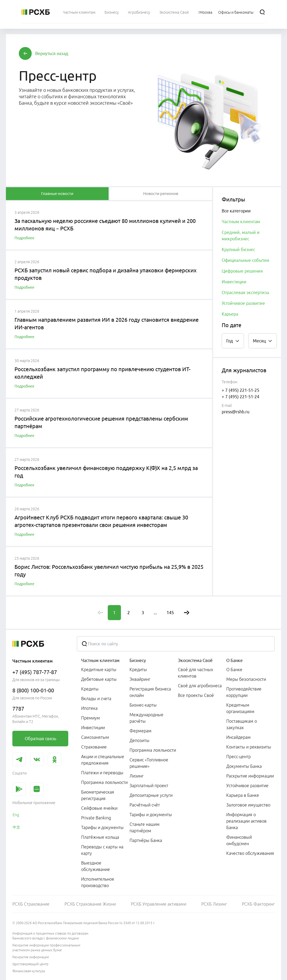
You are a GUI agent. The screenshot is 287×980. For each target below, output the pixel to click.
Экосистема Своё (195, 660)
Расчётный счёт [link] (145, 805)
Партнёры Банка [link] (146, 840)
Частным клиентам (100, 660)
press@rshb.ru (236, 412)
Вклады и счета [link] (96, 699)
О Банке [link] (234, 670)
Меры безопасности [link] (246, 679)
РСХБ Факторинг (258, 904)
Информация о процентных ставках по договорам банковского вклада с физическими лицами (50, 936)
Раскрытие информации (31, 957)
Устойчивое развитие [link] (247, 786)
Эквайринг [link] (140, 679)
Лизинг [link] (137, 776)
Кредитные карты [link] (99, 670)
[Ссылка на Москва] (206, 12)
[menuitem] (79, 12)
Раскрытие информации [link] (250, 776)
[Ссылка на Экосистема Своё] (174, 12)
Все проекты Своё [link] (196, 695)
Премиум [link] (91, 718)
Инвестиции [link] (93, 728)
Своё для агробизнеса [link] (200, 686)
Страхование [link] (94, 747)
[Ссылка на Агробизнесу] (139, 12)
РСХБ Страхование (31, 904)
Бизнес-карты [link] (143, 705)
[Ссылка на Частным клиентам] (79, 12)
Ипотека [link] (89, 708)
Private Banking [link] (96, 818)
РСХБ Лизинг (214, 904)
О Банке (234, 660)
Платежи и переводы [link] (102, 773)
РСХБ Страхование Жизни (90, 904)
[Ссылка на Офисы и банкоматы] (236, 12)
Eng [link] (16, 815)
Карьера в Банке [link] (243, 795)
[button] (52, 53)
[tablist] (57, 194)
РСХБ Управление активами (159, 904)
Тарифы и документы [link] (102, 827)
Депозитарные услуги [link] (151, 795)
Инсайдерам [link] (238, 737)
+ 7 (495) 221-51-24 (241, 397)
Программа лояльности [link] (104, 782)
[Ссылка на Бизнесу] (112, 12)
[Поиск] (262, 12)
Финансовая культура (29, 971)
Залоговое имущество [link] (248, 805)
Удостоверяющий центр (30, 964)
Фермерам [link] (141, 731)
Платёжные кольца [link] (100, 837)
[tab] (57, 194)
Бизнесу (138, 660)
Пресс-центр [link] (238, 757)
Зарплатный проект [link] (149, 786)
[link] (40, 739)
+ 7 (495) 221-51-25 (241, 390)
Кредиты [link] (90, 689)
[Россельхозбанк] (36, 12)
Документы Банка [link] (244, 766)
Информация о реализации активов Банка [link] (246, 821)
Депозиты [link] (139, 740)
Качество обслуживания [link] (250, 853)
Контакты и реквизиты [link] (249, 747)
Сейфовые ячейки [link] (99, 808)
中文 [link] (16, 827)
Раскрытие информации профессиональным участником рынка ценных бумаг (46, 948)
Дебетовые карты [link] (99, 679)
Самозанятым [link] (95, 737)
